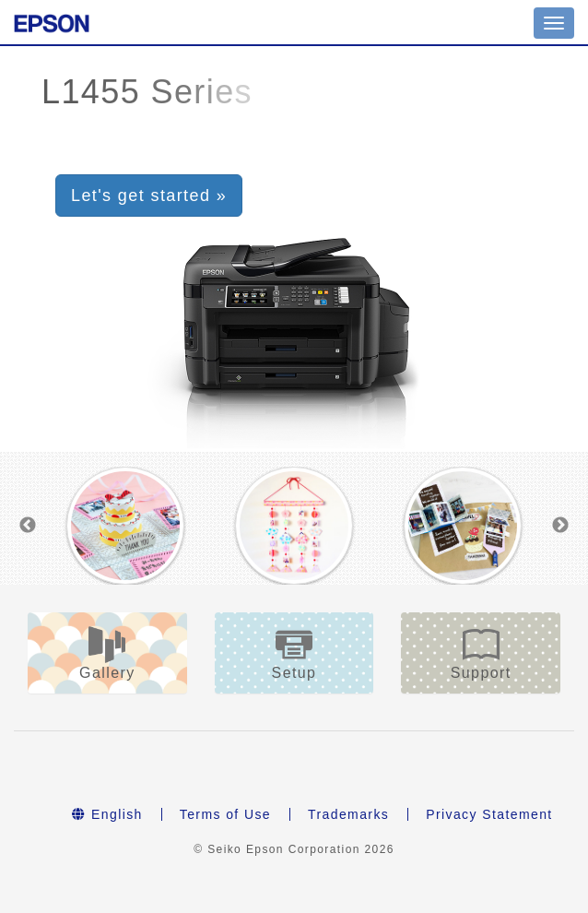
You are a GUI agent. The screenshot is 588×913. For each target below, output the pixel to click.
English (107, 814)
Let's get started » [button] (149, 196)
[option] (126, 526)
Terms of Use (225, 814)
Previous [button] (28, 526)
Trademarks (348, 814)
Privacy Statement (489, 814)
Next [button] (560, 526)
